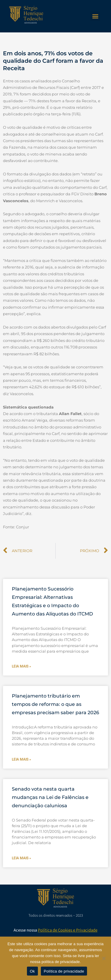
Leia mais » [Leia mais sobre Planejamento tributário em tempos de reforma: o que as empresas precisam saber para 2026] (21, 759)
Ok (32, 971)
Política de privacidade (64, 971)
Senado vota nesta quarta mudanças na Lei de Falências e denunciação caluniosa (50, 797)
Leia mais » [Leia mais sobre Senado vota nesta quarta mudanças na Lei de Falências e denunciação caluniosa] (21, 858)
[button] (95, 16)
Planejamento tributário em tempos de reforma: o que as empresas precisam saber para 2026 (55, 704)
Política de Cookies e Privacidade (68, 930)
